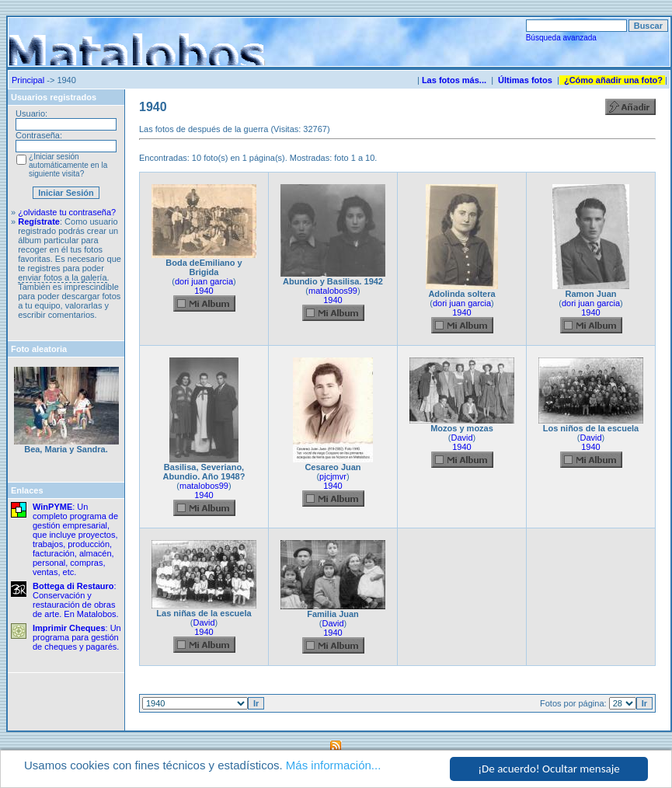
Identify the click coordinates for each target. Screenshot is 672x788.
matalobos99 (333, 291)
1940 (204, 291)
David (461, 438)
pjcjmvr (333, 476)
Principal (28, 80)
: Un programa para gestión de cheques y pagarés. (77, 637)
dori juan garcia (204, 281)
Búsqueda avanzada (561, 38)
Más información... (334, 766)
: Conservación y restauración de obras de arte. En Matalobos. (76, 600)
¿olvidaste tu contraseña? (67, 212)
